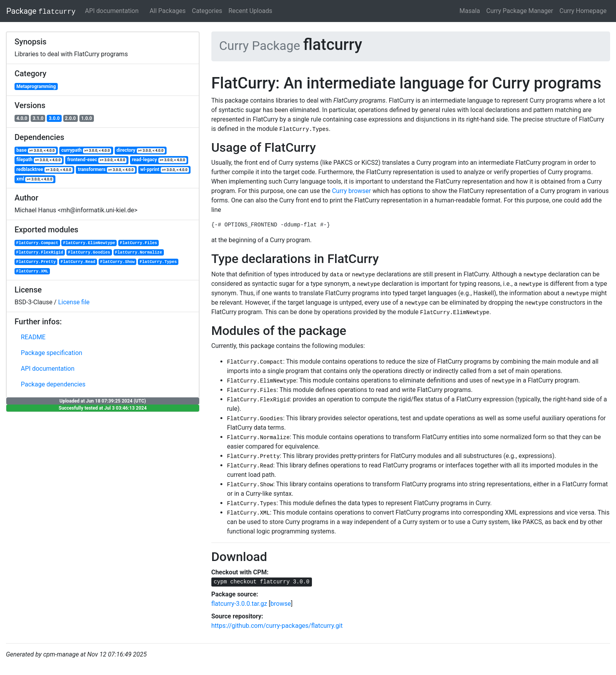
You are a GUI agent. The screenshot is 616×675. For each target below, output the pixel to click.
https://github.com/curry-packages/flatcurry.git (277, 626)
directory (140, 150)
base (36, 150)
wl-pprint (165, 170)
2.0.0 (70, 118)
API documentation (112, 11)
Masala (470, 11)
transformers (106, 170)
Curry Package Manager (520, 11)
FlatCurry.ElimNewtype (89, 243)
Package (41, 11)
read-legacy (159, 160)
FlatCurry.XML (32, 271)
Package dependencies (53, 384)
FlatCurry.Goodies (89, 252)
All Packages (168, 11)
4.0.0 (22, 118)
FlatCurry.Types (158, 262)
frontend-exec (97, 160)
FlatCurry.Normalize (139, 252)
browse (280, 604)
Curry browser (351, 191)
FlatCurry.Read (78, 262)
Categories (207, 11)
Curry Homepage (583, 11)
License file (74, 302)
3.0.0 (54, 118)
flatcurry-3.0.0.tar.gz (239, 604)
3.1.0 (38, 118)
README (33, 337)
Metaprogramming (36, 86)
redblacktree (45, 170)
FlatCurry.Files (138, 243)
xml (35, 179)
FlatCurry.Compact (37, 243)
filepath (39, 160)
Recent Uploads (250, 11)
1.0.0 (87, 118)
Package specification (51, 353)
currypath (86, 150)
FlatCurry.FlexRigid (40, 252)
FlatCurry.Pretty (36, 262)
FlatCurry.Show (117, 262)
